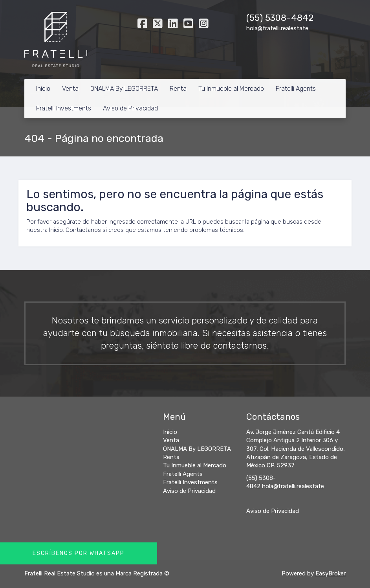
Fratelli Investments (64, 108)
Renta (178, 89)
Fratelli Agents (296, 89)
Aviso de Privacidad (130, 108)
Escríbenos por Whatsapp (79, 553)
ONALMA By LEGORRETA (124, 89)
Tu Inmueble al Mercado (231, 89)
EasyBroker (331, 573)
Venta (70, 89)
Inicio (43, 89)
